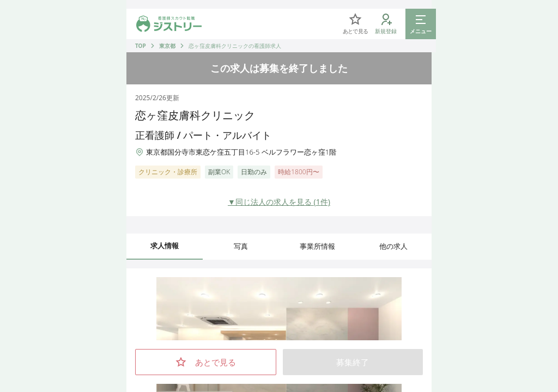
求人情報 (165, 246)
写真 (241, 246)
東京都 (167, 46)
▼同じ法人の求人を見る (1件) (279, 202)
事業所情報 (317, 246)
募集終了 (353, 362)
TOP (141, 46)
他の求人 (393, 246)
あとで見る (206, 362)
